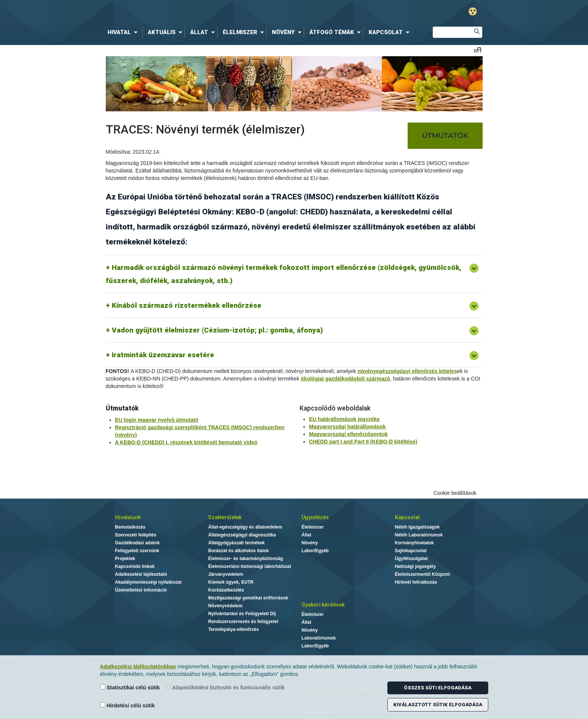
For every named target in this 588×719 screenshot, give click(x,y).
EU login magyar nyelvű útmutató (157, 420)
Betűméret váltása (478, 50)
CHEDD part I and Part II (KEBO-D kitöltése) (363, 442)
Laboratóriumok (319, 638)
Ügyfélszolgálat (411, 559)
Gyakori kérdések (323, 605)
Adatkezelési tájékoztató (141, 574)
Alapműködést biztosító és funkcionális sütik (225, 687)
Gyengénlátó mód (473, 11)
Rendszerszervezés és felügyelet (243, 622)
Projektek (125, 559)
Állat (306, 535)
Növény (310, 543)
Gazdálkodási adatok (137, 543)
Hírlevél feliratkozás (416, 582)
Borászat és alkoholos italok (238, 551)
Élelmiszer (313, 527)
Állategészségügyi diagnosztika (242, 535)
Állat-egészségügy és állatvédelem (245, 527)
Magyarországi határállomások (347, 427)
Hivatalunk (128, 517)
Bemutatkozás (130, 527)
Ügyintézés (315, 517)
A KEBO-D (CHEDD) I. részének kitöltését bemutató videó (186, 442)
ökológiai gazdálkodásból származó (345, 379)
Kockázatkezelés (226, 590)
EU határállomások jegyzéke (344, 419)
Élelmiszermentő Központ (422, 574)
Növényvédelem (225, 606)
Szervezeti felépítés (136, 535)
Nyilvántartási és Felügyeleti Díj (242, 614)
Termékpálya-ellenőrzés (233, 629)
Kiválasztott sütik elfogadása (438, 705)
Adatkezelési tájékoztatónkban (138, 667)
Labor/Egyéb (315, 551)
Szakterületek (225, 517)
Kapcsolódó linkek (135, 566)
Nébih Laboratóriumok (419, 535)
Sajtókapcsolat (411, 551)
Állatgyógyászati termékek (236, 543)
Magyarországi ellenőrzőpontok (348, 434)
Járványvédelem (226, 574)
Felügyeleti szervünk (137, 551)
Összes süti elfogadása (438, 688)
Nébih (214, 12)
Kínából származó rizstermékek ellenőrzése (187, 305)
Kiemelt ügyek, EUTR (231, 582)
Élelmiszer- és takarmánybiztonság (245, 559)
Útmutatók (122, 408)
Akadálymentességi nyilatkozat (148, 582)
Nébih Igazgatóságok (417, 527)
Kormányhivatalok (414, 543)
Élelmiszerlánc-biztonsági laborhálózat (250, 566)
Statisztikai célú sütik (130, 687)
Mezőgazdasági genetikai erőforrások (248, 598)
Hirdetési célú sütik (127, 705)
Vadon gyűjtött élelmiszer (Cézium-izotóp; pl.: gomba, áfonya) (217, 330)
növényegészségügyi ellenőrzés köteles (407, 371)
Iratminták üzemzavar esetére (163, 355)
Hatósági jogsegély (415, 566)
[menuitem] (124, 32)
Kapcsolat (407, 517)
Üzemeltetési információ (141, 590)
